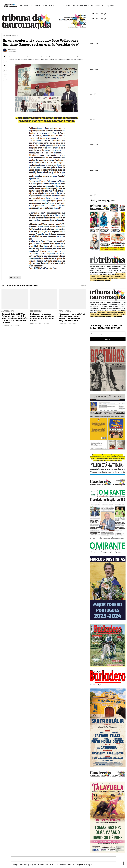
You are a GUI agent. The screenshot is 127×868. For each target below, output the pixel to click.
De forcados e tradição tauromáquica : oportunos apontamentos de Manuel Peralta (42, 317)
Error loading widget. (98, 14)
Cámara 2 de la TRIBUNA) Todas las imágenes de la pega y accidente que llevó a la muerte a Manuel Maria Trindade (14, 318)
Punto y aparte (48, 5)
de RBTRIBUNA (106, 280)
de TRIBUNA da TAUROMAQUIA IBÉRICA (108, 313)
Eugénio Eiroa (63, 5)
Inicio (5, 36)
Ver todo (83, 286)
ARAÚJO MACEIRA (8, 311)
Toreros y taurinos (80, 5)
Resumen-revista (27, 5)
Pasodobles (95, 5)
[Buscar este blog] (108, 334)
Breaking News (108, 5)
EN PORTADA (14, 36)
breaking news (36, 311)
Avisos (38, 5)
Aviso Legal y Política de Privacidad (108, 275)
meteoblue (94, 44)
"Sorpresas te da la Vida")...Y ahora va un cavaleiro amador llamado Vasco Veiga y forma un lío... (72, 317)
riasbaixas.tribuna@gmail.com (101, 272)
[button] (5, 79)
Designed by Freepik (84, 865)
